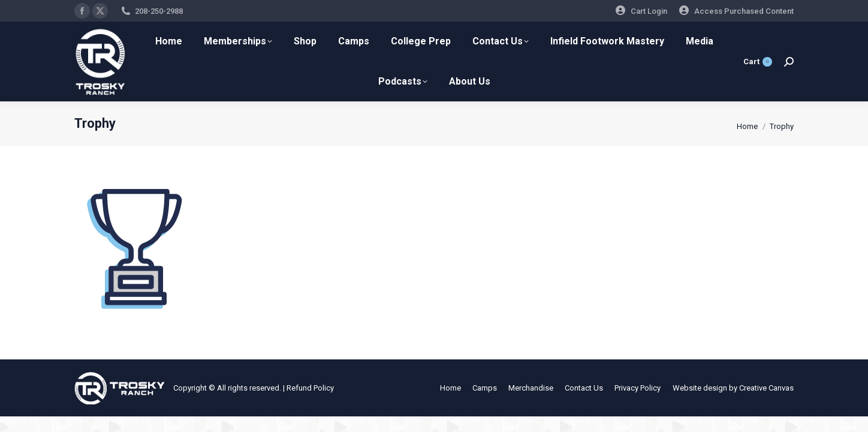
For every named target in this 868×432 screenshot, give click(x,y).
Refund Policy (310, 388)
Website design (700, 388)
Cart (758, 62)
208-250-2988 (159, 11)
